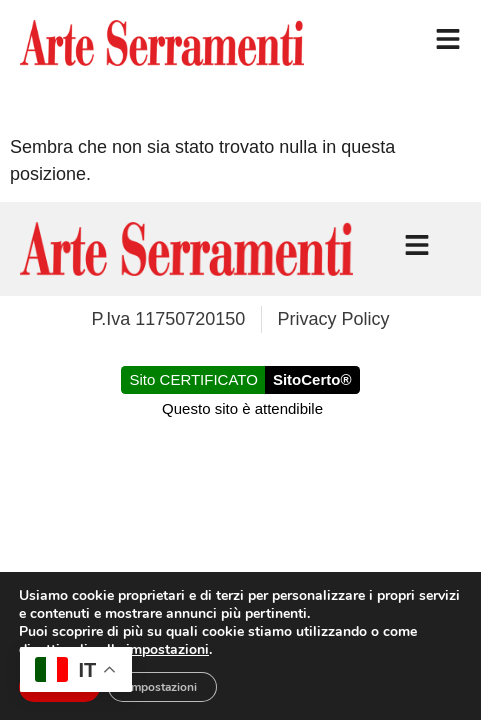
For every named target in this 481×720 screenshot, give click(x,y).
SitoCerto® (312, 379)
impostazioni (167, 650)
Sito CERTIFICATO (194, 379)
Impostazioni (162, 687)
